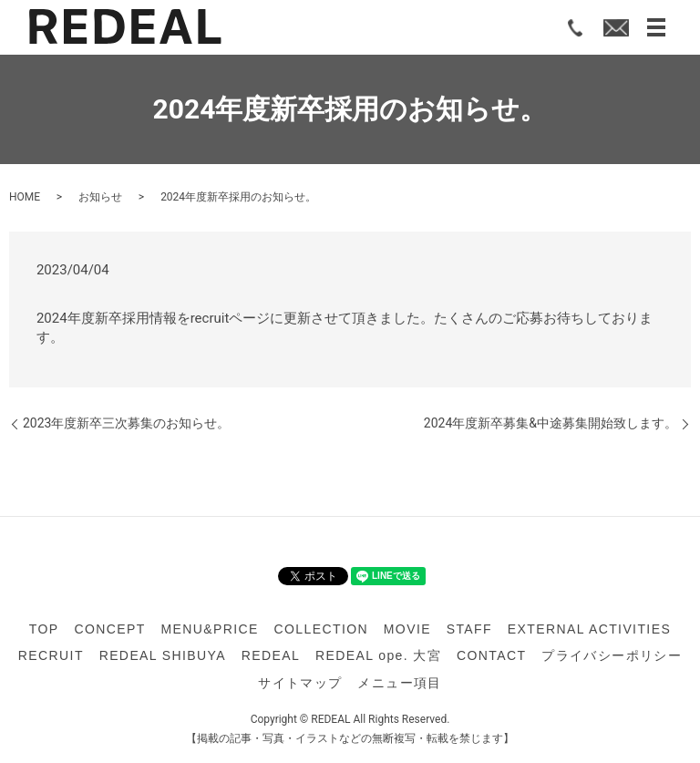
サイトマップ (300, 683)
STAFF (469, 629)
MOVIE (407, 629)
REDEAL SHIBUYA (163, 655)
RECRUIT (51, 655)
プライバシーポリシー (612, 655)
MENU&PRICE (209, 629)
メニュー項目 (399, 683)
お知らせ (100, 197)
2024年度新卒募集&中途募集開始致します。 (551, 423)
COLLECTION (321, 629)
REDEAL (271, 655)
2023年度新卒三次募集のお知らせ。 (126, 423)
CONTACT (491, 655)
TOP (44, 629)
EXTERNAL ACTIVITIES (589, 629)
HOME (25, 197)
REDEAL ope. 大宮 (378, 655)
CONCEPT (109, 629)
